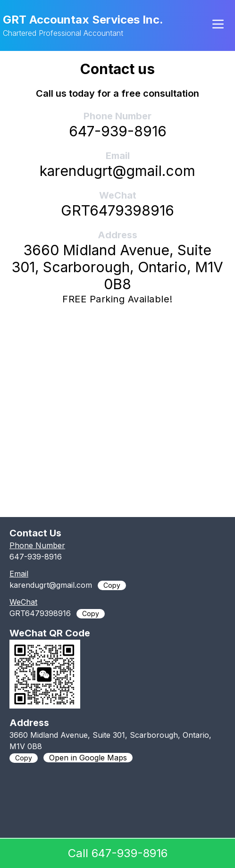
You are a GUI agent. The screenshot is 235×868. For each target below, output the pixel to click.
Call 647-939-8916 (118, 853)
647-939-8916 (118, 131)
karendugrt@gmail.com (117, 171)
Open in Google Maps (88, 758)
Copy (112, 585)
